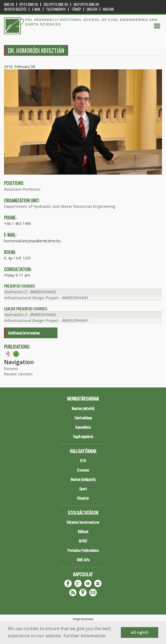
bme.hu (9, 4)
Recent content (18, 374)
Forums (11, 369)
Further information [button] (85, 636)
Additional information (24, 333)
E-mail (36, 9)
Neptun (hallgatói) (83, 479)
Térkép (76, 9)
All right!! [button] (140, 632)
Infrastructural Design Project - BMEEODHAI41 (46, 298)
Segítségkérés (83, 436)
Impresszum (83, 619)
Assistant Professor (22, 189)
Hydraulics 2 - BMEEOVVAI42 (30, 292)
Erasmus (83, 470)
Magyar (108, 9)
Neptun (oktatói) (83, 408)
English (92, 9)
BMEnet (83, 531)
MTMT (83, 541)
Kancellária (83, 427)
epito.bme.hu (29, 4)
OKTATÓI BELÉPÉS (15, 9)
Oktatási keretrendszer (83, 522)
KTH (83, 460)
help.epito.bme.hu (86, 4)
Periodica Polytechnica (83, 550)
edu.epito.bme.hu (56, 4)
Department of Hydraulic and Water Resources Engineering (60, 206)
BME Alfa (83, 560)
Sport (83, 489)
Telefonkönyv (56, 9)
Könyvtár (83, 498)
